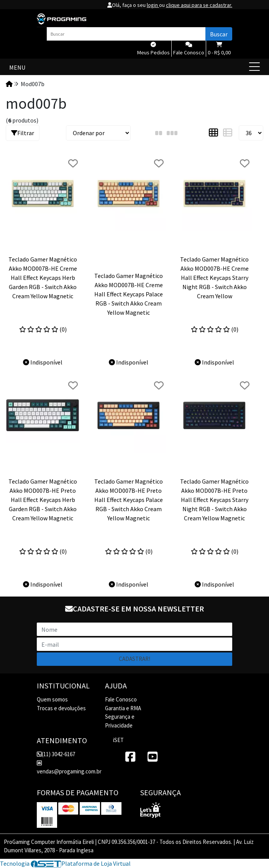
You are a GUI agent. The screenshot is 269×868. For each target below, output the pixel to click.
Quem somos (52, 699)
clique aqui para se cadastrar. (199, 5)
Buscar (219, 34)
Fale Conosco (121, 699)
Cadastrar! (134, 659)
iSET (118, 740)
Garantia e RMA (123, 708)
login (152, 5)
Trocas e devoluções (61, 708)
